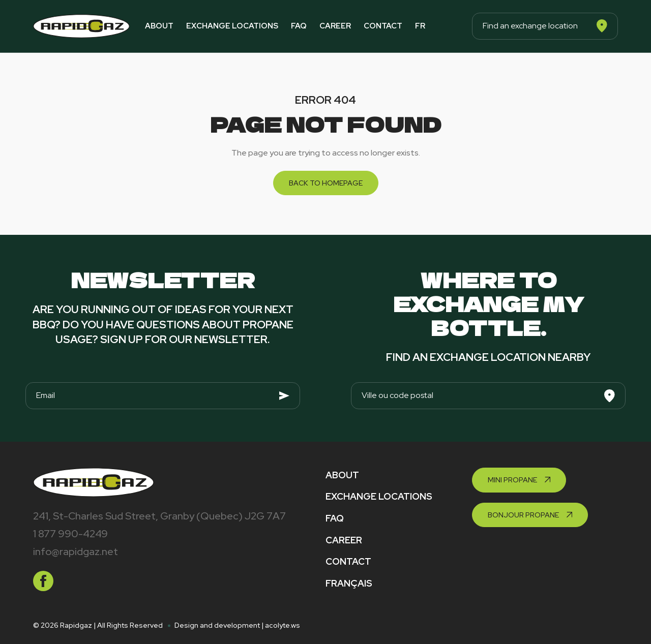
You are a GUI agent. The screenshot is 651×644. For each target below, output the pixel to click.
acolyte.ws (283, 625)
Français (349, 583)
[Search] (602, 26)
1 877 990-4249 (70, 534)
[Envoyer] (284, 396)
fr (420, 26)
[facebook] (43, 581)
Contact (383, 26)
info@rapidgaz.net (76, 551)
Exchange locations (232, 26)
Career (335, 26)
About (159, 26)
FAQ (299, 26)
